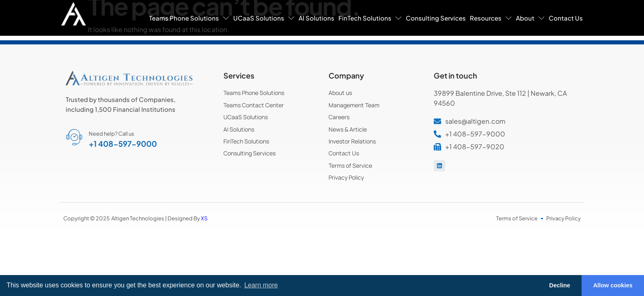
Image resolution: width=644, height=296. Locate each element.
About (530, 18)
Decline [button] (560, 285)
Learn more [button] (261, 285)
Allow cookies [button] (613, 285)
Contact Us (566, 18)
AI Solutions (316, 18)
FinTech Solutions (370, 18)
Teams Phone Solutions (189, 18)
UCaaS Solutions (264, 18)
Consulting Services (436, 18)
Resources (491, 18)
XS (204, 218)
